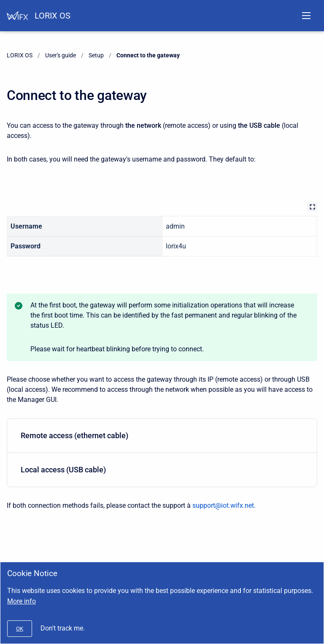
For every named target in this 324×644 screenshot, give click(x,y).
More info (22, 601)
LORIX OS (53, 16)
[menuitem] (162, 436)
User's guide (61, 55)
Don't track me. (63, 628)
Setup (96, 55)
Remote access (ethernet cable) (160, 435)
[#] (20, 629)
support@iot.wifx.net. (224, 505)
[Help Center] (17, 16)
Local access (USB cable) (160, 470)
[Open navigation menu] (306, 16)
